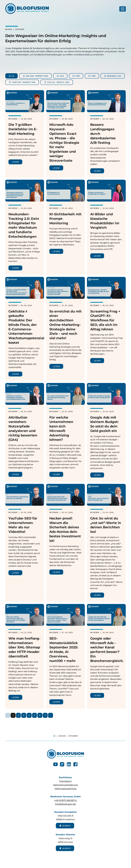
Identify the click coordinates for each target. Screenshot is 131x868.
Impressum (65, 781)
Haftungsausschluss (65, 789)
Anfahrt (65, 826)
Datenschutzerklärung (65, 785)
